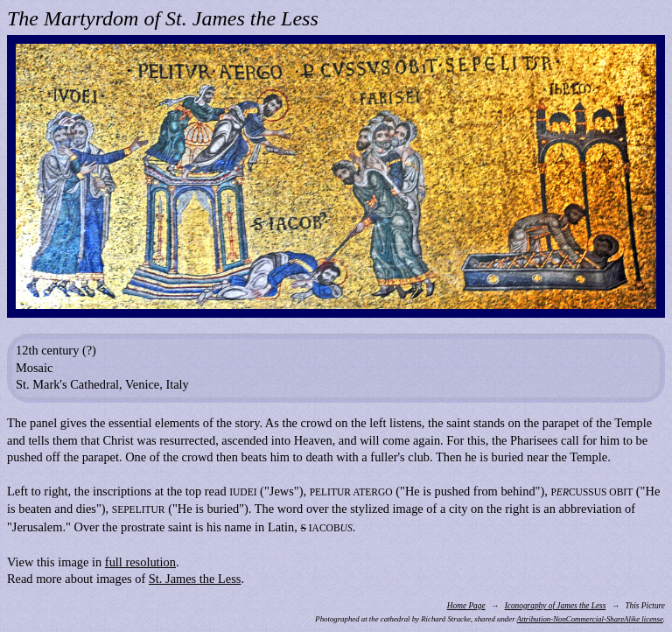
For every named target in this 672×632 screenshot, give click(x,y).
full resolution (140, 562)
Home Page (466, 606)
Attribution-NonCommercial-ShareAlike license (590, 619)
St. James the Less (195, 579)
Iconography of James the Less (556, 606)
